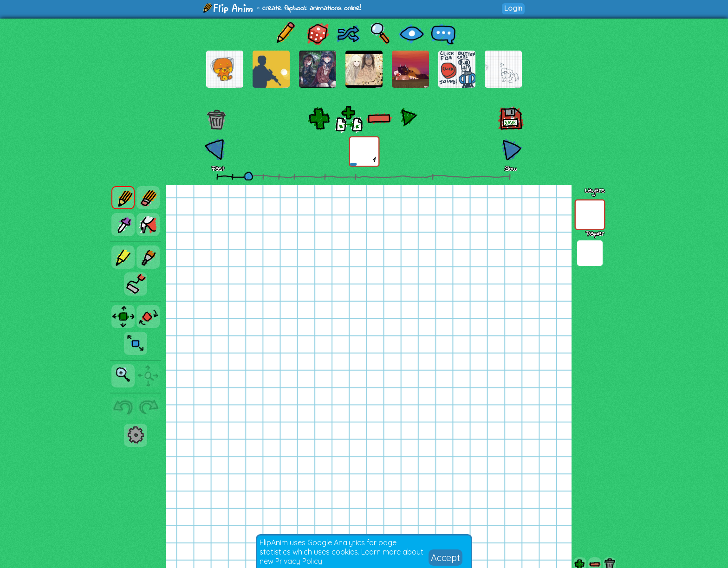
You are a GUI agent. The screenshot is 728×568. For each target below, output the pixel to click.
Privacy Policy (299, 561)
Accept (445, 558)
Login (513, 8)
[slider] (248, 176)
